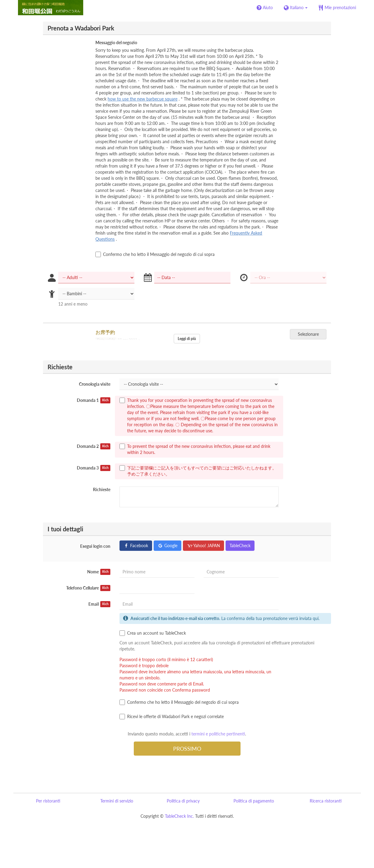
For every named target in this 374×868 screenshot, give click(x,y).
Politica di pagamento (254, 801)
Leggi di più (187, 339)
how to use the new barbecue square (142, 99)
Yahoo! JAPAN (203, 546)
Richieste (102, 489)
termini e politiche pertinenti (218, 734)
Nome (99, 572)
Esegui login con (95, 546)
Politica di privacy (183, 801)
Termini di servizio (117, 801)
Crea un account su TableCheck (153, 633)
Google (167, 546)
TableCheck (240, 546)
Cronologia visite (95, 384)
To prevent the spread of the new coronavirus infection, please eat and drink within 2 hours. (195, 449)
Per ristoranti (48, 801)
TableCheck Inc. (179, 816)
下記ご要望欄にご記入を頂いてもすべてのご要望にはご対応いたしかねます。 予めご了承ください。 (198, 471)
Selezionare (310, 334)
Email (100, 604)
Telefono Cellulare (88, 588)
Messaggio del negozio (116, 43)
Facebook (136, 546)
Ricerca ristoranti (326, 801)
